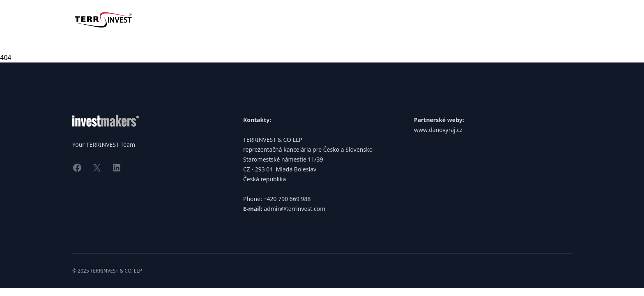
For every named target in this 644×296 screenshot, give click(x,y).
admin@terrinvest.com (294, 209)
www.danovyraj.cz (438, 130)
